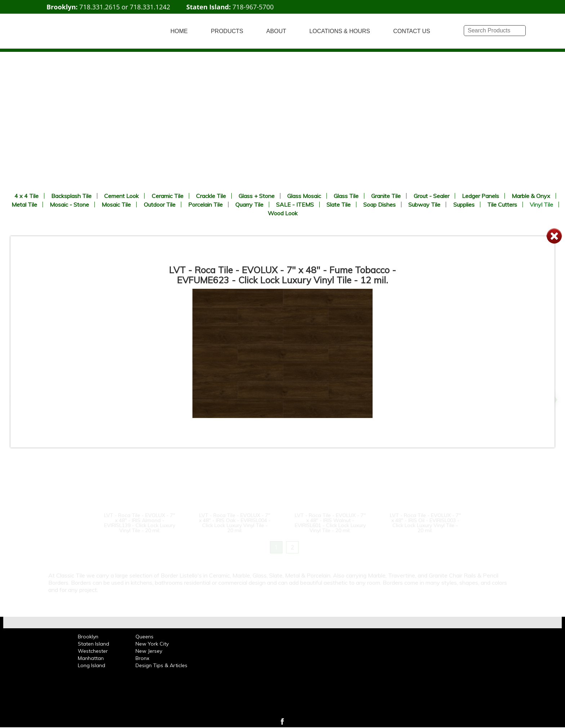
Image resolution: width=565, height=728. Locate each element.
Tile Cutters (502, 205)
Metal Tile (24, 205)
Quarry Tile (249, 205)
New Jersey (149, 651)
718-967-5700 (253, 7)
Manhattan (91, 658)
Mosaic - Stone (69, 205)
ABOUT (276, 31)
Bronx (142, 658)
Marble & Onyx (531, 196)
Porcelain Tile (205, 205)
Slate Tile (339, 205)
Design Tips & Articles (161, 665)
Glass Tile (346, 196)
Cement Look (121, 196)
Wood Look (283, 213)
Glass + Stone (257, 196)
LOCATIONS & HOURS (340, 31)
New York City (152, 644)
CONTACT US (412, 31)
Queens (144, 637)
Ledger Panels (481, 196)
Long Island (92, 665)
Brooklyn (88, 637)
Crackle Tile (211, 196)
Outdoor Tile (160, 205)
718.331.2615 (99, 7)
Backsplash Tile (71, 196)
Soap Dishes (379, 205)
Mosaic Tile (116, 205)
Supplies (464, 205)
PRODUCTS (227, 31)
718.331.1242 (150, 7)
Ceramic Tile (168, 196)
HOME (179, 31)
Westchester (93, 651)
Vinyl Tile (541, 205)
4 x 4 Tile (26, 196)
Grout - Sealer (431, 196)
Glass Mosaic (304, 196)
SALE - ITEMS (295, 205)
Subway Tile (424, 205)
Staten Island (94, 644)
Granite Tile (386, 196)
